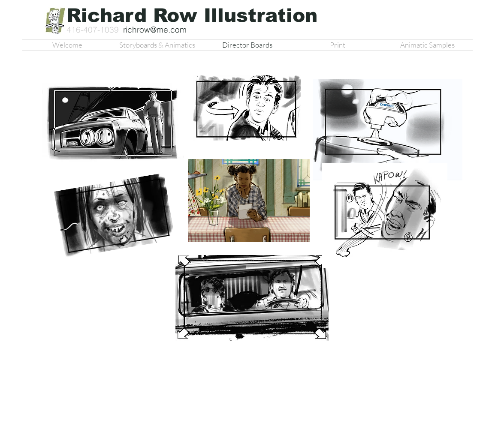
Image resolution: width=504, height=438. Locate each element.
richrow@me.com (155, 30)
